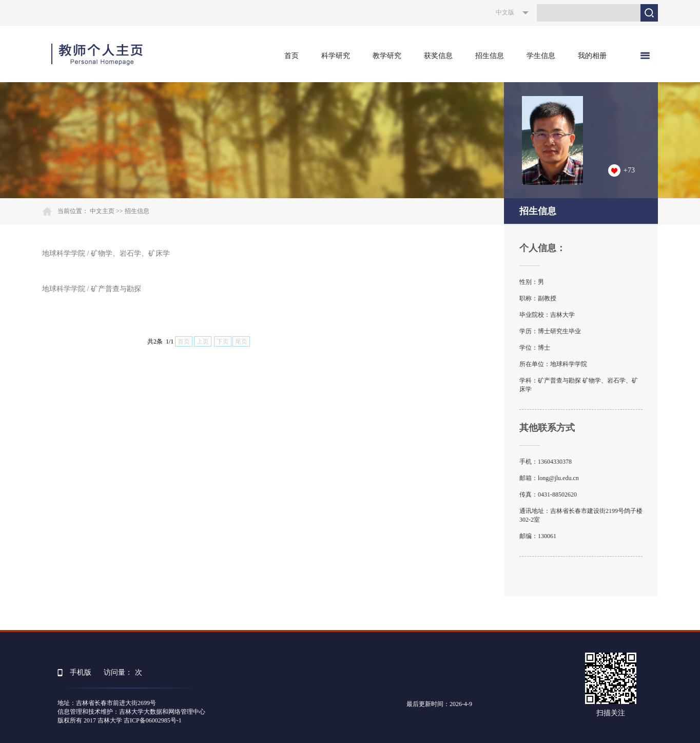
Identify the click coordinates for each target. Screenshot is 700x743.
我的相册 (592, 56)
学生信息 (541, 56)
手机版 (81, 672)
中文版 (505, 12)
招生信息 (490, 56)
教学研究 (387, 56)
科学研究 (336, 56)
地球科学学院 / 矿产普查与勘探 (92, 289)
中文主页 (102, 211)
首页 (291, 56)
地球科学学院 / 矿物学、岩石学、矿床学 (106, 253)
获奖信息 (438, 56)
